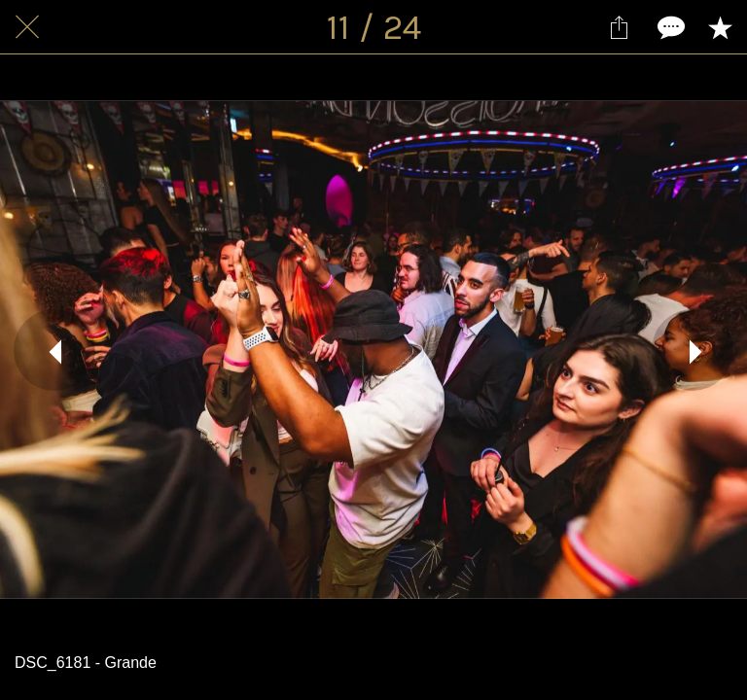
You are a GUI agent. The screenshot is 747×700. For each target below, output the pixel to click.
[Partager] (619, 27)
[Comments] (669, 27)
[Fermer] (27, 27)
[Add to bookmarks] (720, 27)
